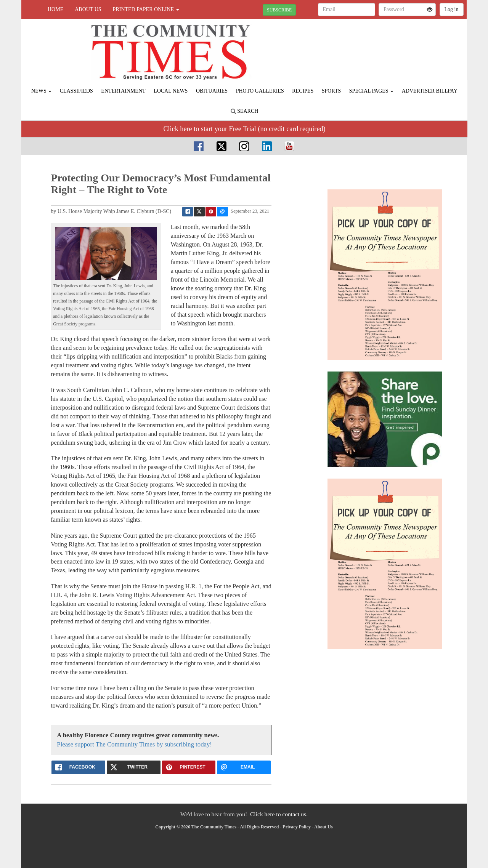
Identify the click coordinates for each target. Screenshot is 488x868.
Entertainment (123, 91)
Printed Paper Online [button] (146, 9)
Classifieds (76, 91)
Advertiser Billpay (430, 91)
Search (245, 111)
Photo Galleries (260, 91)
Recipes (303, 91)
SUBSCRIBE (279, 10)
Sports (331, 91)
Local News (171, 91)
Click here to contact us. (279, 814)
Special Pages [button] (371, 91)
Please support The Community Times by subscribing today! (134, 744)
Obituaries (212, 91)
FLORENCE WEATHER (397, 46)
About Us (88, 9)
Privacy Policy (297, 827)
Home (55, 9)
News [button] (41, 91)
